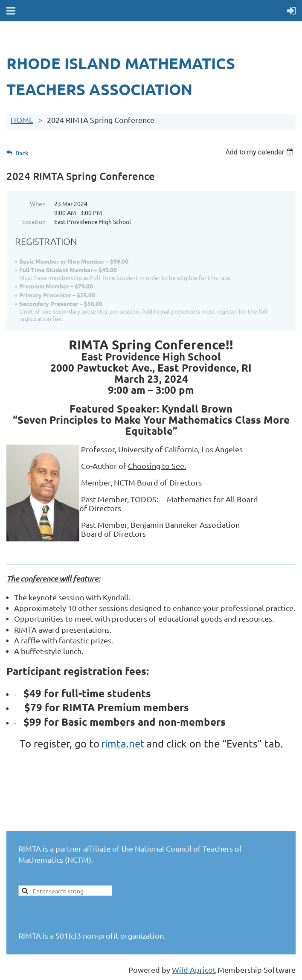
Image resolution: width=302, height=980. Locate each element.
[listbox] (260, 152)
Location (34, 221)
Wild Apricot (194, 970)
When (38, 204)
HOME (22, 120)
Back (22, 153)
